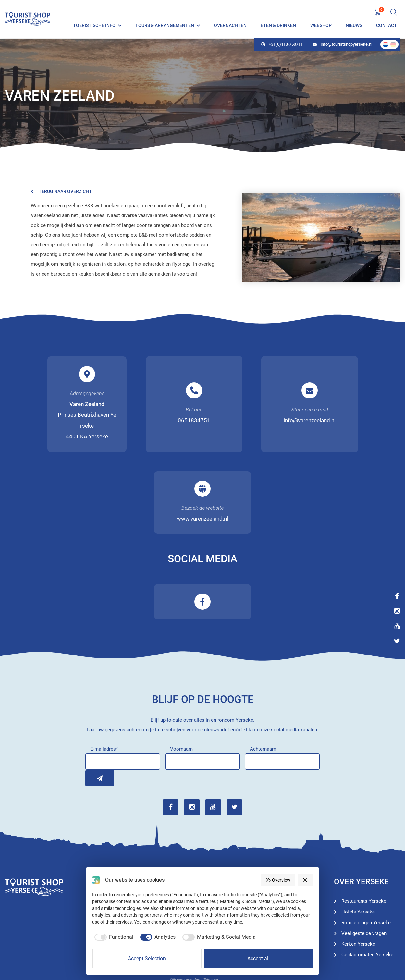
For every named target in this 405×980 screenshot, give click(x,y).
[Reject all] (305, 880)
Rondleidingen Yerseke (284, 832)
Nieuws (354, 26)
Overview (278, 880)
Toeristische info (94, 26)
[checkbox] (113, 937)
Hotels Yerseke (276, 842)
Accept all (258, 958)
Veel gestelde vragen (364, 853)
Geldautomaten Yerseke (367, 875)
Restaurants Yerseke (282, 853)
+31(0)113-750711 (282, 46)
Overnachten (230, 26)
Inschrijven (93, 698)
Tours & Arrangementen (165, 26)
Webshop (321, 26)
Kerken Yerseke (358, 864)
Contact (387, 26)
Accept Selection (147, 958)
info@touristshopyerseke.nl (342, 46)
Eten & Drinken (278, 26)
